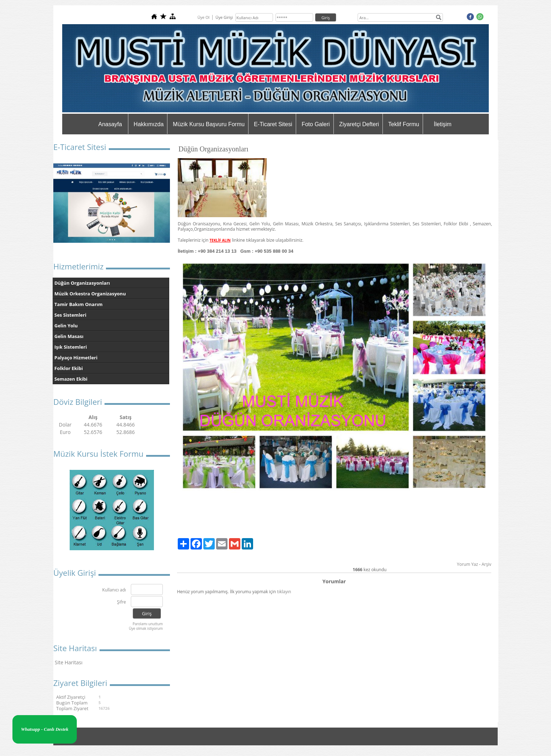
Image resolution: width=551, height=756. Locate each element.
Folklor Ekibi (69, 368)
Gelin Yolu (66, 326)
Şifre (121, 602)
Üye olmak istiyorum (146, 628)
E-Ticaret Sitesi (273, 124)
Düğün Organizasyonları (82, 283)
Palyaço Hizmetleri (76, 358)
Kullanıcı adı (114, 590)
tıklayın (284, 592)
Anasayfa (110, 124)
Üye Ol (203, 17)
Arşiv (486, 564)
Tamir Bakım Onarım (79, 304)
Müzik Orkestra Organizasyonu (90, 294)
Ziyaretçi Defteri (359, 124)
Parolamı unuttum (148, 624)
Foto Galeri (315, 124)
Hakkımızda (149, 124)
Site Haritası (69, 662)
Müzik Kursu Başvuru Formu (209, 124)
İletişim (443, 124)
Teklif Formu (404, 124)
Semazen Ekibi (71, 379)
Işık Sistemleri (71, 347)
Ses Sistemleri (70, 315)
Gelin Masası (69, 336)
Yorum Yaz (467, 564)
